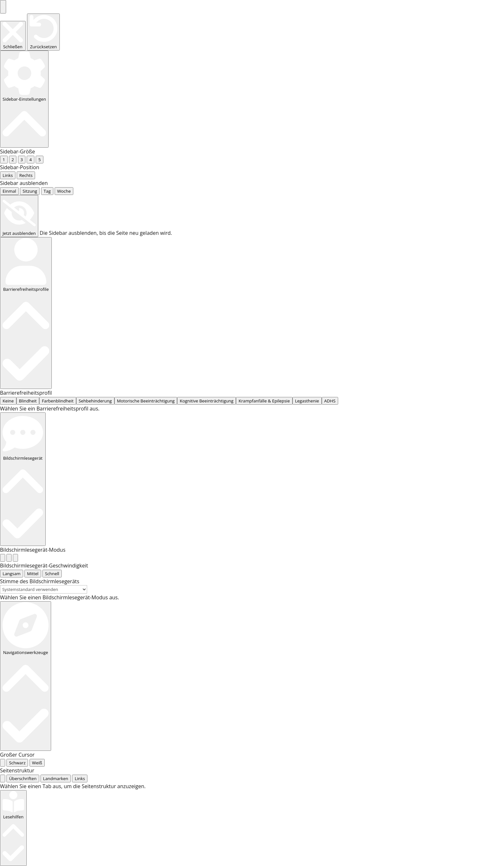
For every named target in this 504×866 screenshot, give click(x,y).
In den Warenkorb (113, 711)
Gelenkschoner (386, 754)
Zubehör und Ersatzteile (214, 738)
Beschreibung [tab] (102, 756)
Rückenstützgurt (458, 584)
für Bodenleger (386, 661)
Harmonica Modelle (391, 764)
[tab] (3, 289)
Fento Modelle (385, 743)
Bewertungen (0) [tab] (105, 773)
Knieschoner (293, 584)
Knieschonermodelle (387, 736)
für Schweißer (384, 725)
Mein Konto (330, 564)
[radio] (3, 193)
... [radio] (4, 58)
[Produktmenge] (88, 695)
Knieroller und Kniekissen (349, 584)
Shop (112, 624)
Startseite (90, 624)
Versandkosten (148, 666)
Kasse (355, 564)
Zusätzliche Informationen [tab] (117, 765)
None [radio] (8, 144)
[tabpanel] (252, 297)
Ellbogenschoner (409, 584)
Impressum (380, 564)
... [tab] (11, 289)
